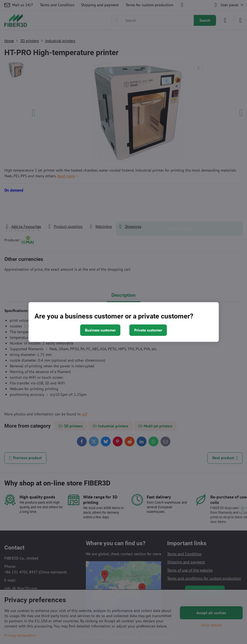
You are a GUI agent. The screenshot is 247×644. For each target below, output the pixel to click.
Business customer (100, 330)
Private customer (148, 330)
